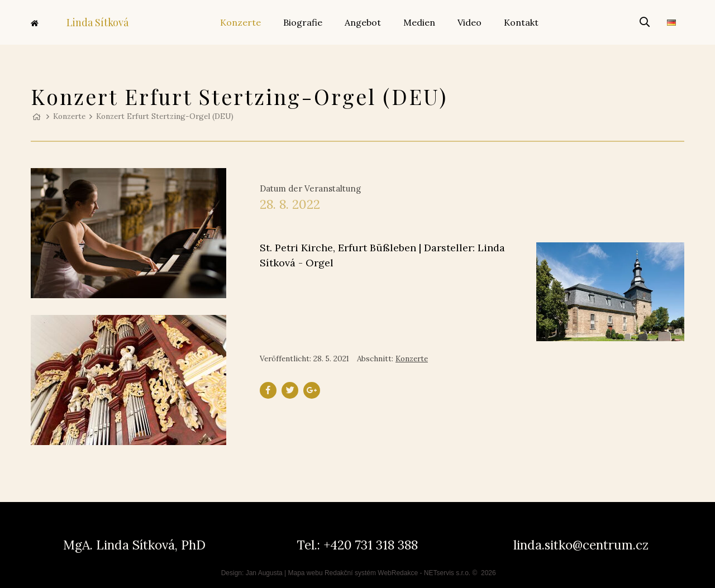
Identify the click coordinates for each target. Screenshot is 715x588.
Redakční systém (350, 573)
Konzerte (69, 116)
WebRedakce (398, 573)
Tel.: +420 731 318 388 (357, 545)
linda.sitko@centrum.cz (581, 545)
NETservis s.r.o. (447, 573)
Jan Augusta (264, 573)
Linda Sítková (80, 22)
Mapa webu (306, 573)
